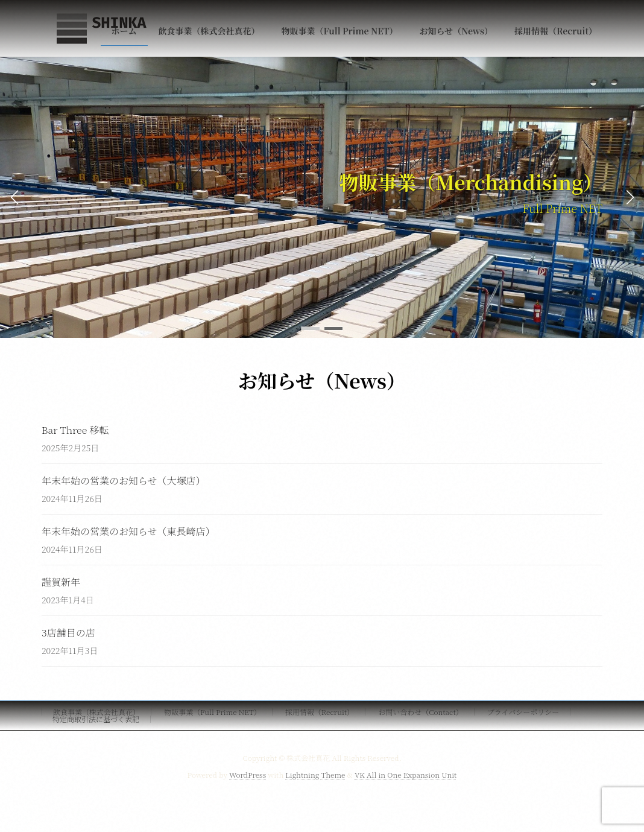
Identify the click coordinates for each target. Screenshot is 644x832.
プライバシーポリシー (523, 712)
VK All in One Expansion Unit (406, 774)
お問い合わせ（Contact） (421, 712)
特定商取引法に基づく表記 (96, 719)
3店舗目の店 (68, 633)
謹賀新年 (61, 582)
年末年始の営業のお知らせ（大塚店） (124, 481)
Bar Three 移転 (75, 430)
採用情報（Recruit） (320, 712)
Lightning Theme (315, 774)
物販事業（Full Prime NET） (213, 712)
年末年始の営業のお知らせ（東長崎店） (128, 531)
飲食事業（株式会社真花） (96, 712)
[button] (311, 329)
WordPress (248, 774)
